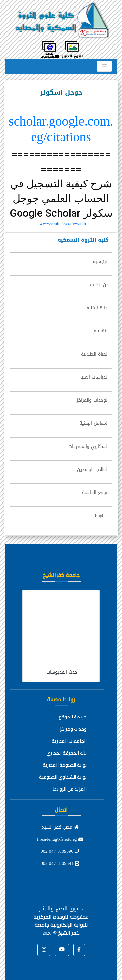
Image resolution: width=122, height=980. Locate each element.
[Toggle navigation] (104, 66)
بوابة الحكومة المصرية (65, 765)
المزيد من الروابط (70, 789)
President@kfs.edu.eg (60, 839)
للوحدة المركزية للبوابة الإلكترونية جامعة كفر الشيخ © (61, 925)
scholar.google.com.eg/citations (61, 129)
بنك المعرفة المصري (67, 753)
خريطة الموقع (73, 717)
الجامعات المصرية (69, 741)
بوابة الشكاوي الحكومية (63, 777)
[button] (79, 950)
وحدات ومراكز (73, 729)
